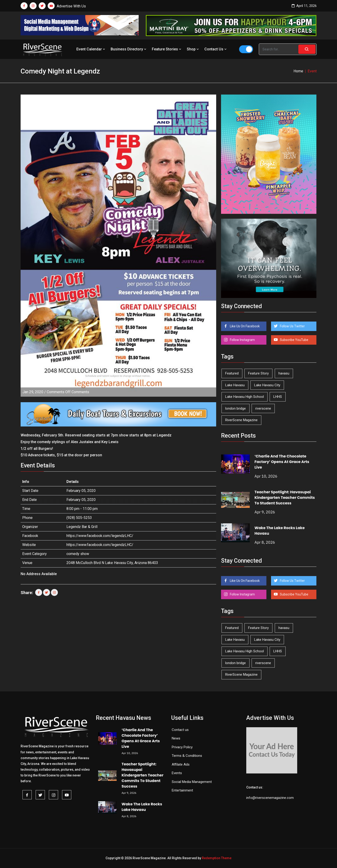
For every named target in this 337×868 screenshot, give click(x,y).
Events (177, 773)
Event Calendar (91, 49)
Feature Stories (167, 49)
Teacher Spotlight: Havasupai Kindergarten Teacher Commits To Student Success (285, 498)
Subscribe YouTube (294, 340)
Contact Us (216, 49)
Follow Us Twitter (292, 326)
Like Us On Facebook (244, 326)
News (176, 738)
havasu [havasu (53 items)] (284, 373)
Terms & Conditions (187, 756)
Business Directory (129, 49)
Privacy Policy (182, 747)
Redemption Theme (217, 858)
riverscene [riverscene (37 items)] (263, 408)
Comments (68, 392)
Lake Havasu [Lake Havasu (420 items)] (235, 385)
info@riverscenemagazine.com (270, 798)
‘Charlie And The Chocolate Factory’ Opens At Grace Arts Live (282, 462)
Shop (193, 49)
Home (298, 71)
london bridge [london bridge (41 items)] (236, 408)
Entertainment (182, 790)
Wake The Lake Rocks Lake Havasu (142, 807)
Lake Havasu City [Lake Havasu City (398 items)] (267, 385)
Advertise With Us (71, 6)
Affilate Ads (181, 764)
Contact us (180, 730)
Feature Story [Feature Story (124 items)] (258, 373)
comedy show (78, 554)
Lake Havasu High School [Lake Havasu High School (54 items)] (245, 397)
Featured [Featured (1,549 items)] (232, 373)
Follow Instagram (242, 340)
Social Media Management (192, 782)
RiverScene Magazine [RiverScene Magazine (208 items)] (241, 420)
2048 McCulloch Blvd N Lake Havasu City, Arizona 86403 (112, 563)
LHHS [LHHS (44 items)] (278, 397)
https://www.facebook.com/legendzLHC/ (100, 536)
